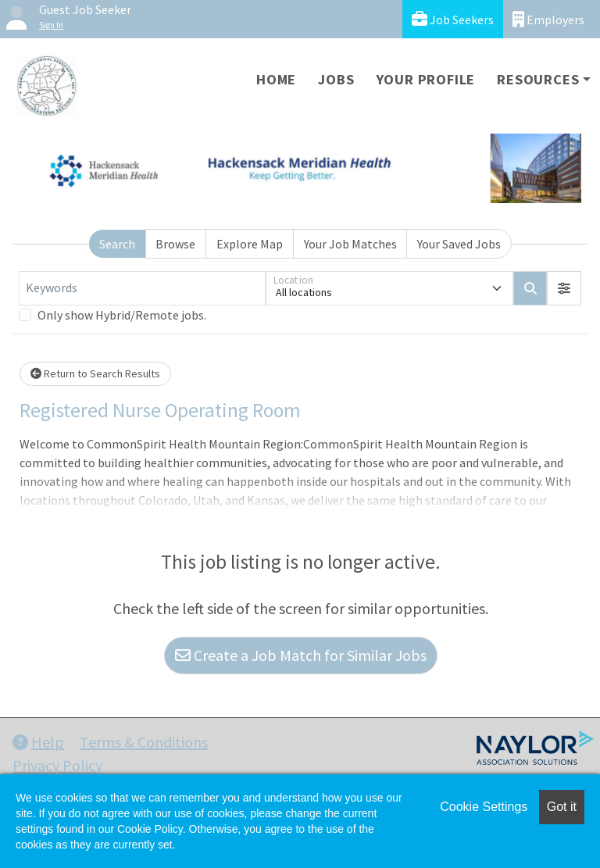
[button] (564, 288)
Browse (175, 244)
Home (276, 79)
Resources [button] (538, 79)
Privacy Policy (57, 765)
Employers (548, 19)
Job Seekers (453, 19)
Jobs (336, 79)
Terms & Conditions (144, 742)
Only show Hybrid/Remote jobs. (122, 315)
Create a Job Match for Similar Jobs (301, 655)
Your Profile (426, 79)
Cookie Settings (484, 807)
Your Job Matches (350, 244)
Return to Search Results (95, 373)
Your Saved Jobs (459, 244)
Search (117, 244)
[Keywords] (142, 288)
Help (38, 742)
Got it (562, 807)
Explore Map (250, 244)
